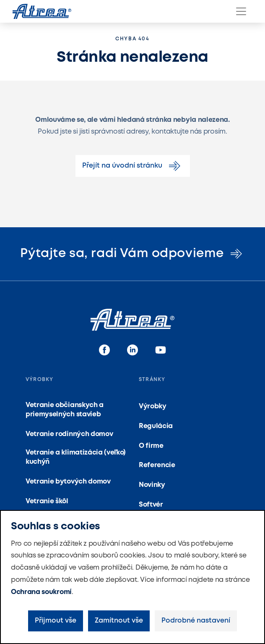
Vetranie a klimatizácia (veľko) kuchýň (76, 457)
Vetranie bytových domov (68, 482)
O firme (151, 446)
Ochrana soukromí (41, 592)
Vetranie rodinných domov (69, 434)
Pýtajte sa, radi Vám (132, 254)
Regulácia (156, 426)
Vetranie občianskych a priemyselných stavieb (65, 410)
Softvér (151, 505)
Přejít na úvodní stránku (133, 166)
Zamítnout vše (119, 621)
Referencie (157, 465)
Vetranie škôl (47, 501)
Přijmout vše (56, 621)
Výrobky (153, 406)
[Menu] (241, 11)
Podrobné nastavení (196, 621)
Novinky (152, 485)
